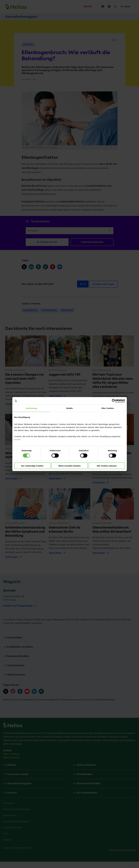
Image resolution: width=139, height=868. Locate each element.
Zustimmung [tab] (31, 408)
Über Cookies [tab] (108, 408)
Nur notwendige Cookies (32, 466)
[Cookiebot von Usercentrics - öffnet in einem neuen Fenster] (114, 401)
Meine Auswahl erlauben (69, 466)
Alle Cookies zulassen (107, 466)
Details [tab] (70, 408)
